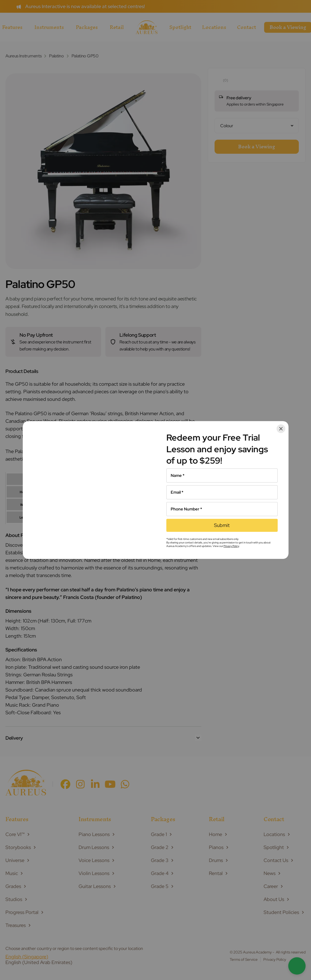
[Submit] (222, 525)
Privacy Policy (231, 546)
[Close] (281, 429)
